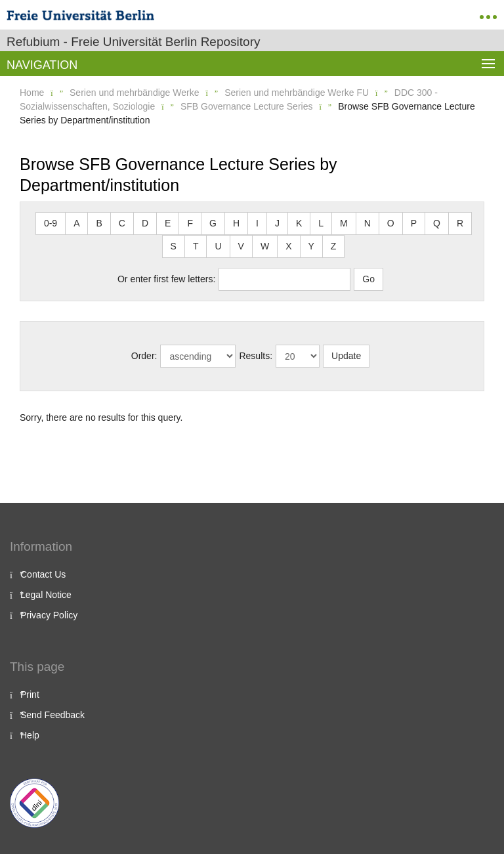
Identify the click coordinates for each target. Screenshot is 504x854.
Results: (256, 356)
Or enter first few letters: (166, 279)
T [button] (196, 246)
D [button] (145, 223)
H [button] (236, 223)
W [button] (265, 246)
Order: (144, 356)
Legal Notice (46, 595)
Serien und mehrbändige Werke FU (297, 93)
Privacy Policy (49, 615)
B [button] (99, 223)
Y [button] (311, 246)
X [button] (288, 246)
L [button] (321, 223)
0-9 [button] (51, 223)
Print (30, 694)
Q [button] (437, 223)
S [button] (174, 246)
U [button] (218, 246)
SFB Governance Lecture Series (247, 106)
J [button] (277, 223)
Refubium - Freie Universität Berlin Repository (133, 42)
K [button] (299, 223)
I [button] (257, 223)
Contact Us (43, 574)
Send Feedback (52, 715)
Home (32, 93)
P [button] (414, 223)
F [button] (190, 223)
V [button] (241, 246)
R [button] (460, 223)
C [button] (122, 223)
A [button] (76, 223)
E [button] (168, 223)
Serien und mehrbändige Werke (134, 93)
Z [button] (334, 246)
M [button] (344, 223)
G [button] (213, 223)
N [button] (367, 223)
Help (30, 735)
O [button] (391, 223)
